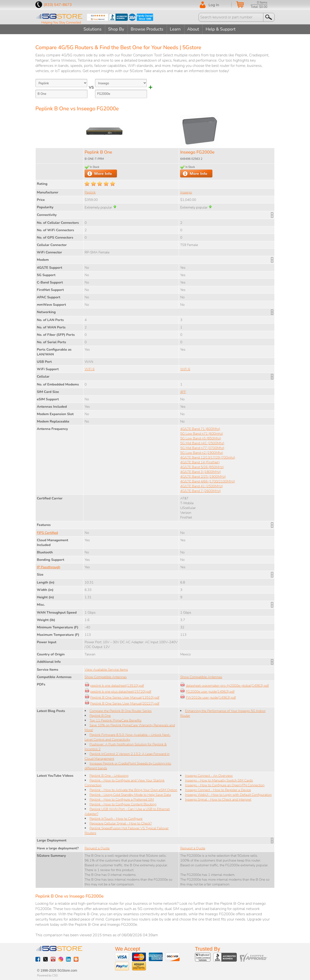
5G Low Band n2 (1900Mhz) (202, 452)
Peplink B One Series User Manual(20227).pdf (125, 703)
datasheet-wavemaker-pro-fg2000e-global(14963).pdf (227, 685)
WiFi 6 (90, 369)
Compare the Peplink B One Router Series (121, 711)
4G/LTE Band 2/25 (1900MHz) (203, 476)
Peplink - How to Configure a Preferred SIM (122, 799)
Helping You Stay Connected (61, 23)
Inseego (186, 192)
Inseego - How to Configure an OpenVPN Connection (225, 785)
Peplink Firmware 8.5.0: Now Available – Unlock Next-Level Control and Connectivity (128, 737)
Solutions (91, 29)
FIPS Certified (47, 532)
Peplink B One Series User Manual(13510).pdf (125, 697)
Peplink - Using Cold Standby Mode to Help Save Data (130, 794)
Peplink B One (98, 152)
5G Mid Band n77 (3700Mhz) (202, 448)
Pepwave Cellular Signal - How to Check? (121, 823)
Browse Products (147, 29)
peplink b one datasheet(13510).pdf (117, 685)
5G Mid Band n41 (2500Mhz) (202, 443)
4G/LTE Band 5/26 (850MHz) (202, 467)
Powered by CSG (47, 975)
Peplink (90, 192)
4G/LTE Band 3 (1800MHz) (200, 471)
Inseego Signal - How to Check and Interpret (218, 799)
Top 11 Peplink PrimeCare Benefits (115, 720)
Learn (176, 29)
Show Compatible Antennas (106, 677)
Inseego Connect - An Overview (209, 775)
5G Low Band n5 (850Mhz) (201, 438)
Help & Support (222, 29)
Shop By (116, 29)
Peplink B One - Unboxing (109, 775)
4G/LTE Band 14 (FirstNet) (200, 462)
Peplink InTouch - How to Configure (116, 818)
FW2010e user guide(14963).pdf (211, 697)
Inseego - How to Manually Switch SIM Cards (219, 780)
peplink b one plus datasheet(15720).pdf (121, 691)
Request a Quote (97, 848)
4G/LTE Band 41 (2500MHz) (201, 486)
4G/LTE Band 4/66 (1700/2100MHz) (208, 481)
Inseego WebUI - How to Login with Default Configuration (228, 794)
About (194, 29)
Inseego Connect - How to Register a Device (218, 790)
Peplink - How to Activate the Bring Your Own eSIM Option (133, 790)
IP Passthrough (49, 567)
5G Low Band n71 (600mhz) (202, 433)
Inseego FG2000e (197, 152)
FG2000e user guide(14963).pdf (210, 691)
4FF (183, 391)
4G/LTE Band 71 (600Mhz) (200, 428)
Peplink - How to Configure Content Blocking (123, 804)
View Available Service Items (106, 669)
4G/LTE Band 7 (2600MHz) (200, 491)
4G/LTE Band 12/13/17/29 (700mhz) (208, 457)
